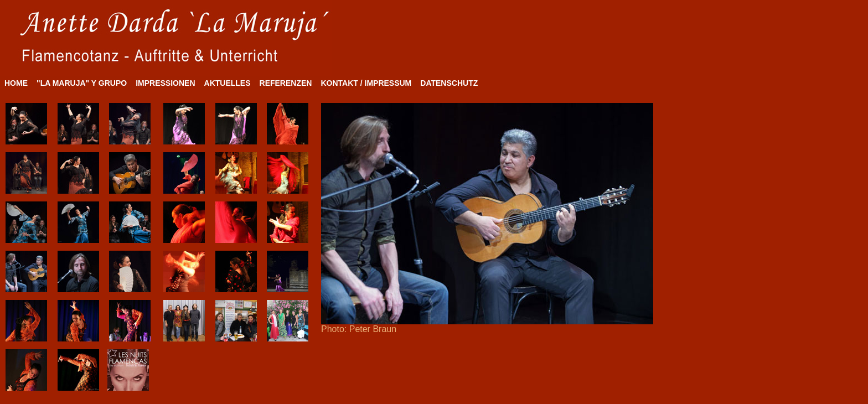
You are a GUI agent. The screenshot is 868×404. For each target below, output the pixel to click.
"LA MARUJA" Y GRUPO (82, 83)
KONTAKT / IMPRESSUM (366, 83)
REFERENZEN (286, 83)
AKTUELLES (228, 83)
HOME (16, 83)
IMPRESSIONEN (165, 83)
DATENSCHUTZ (449, 83)
